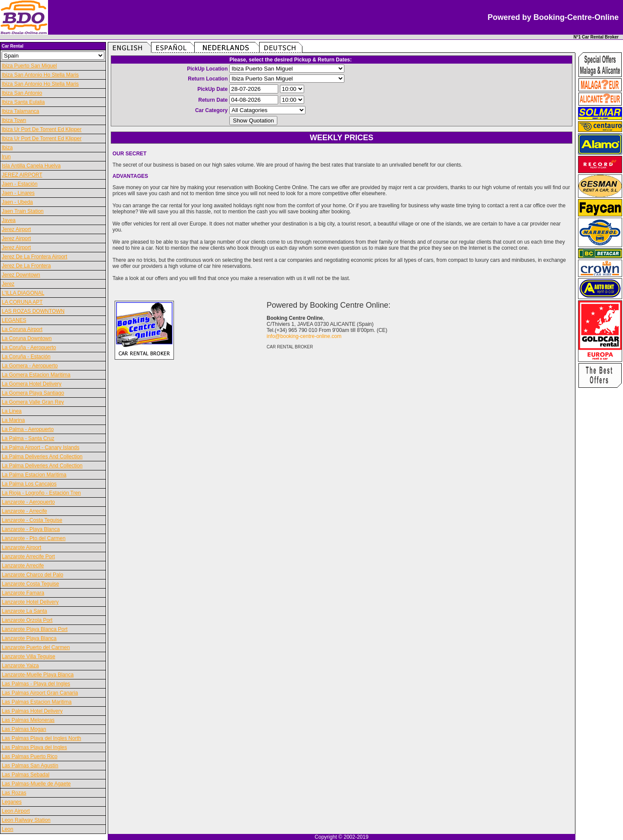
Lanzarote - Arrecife (24, 511)
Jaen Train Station (23, 211)
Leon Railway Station (26, 820)
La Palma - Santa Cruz (28, 438)
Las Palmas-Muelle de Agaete (36, 784)
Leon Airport (16, 811)
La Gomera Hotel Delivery (32, 384)
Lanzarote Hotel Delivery (30, 602)
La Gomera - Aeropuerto (30, 366)
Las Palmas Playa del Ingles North (41, 738)
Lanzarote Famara (23, 593)
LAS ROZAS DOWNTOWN (33, 311)
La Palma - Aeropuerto (28, 429)
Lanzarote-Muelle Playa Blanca (38, 675)
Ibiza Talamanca (21, 111)
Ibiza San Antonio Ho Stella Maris (40, 75)
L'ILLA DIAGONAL (23, 293)
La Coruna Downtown (27, 338)
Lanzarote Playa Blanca (29, 638)
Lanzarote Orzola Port (27, 620)
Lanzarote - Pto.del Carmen (34, 538)
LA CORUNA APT (22, 302)
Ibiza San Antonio (22, 93)
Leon (8, 829)
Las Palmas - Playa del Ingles (36, 684)
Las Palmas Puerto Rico (30, 756)
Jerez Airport (16, 229)
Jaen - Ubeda (17, 202)
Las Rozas (14, 793)
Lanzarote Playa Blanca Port (35, 629)
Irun (6, 157)
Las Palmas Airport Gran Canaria (40, 693)
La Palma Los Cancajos (29, 484)
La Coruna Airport (22, 329)
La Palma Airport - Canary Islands (40, 447)
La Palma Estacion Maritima (34, 475)
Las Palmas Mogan (24, 729)
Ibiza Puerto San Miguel (29, 66)
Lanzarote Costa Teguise (31, 584)
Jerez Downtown (21, 275)
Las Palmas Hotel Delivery (32, 711)
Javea (9, 220)
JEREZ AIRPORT (22, 175)
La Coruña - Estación (26, 357)
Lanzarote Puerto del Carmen (36, 647)
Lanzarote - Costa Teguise (32, 520)
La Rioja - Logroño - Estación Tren (41, 493)
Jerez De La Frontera (26, 266)
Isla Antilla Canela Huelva (31, 166)
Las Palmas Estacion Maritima (37, 702)
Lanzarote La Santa (24, 611)
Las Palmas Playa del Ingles (34, 747)
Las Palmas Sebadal (26, 775)
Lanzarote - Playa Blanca (31, 529)
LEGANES (14, 320)
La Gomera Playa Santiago (33, 393)
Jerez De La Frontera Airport (34, 257)
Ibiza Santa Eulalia (23, 102)
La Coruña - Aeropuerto (29, 348)
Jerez (8, 284)
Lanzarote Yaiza (20, 666)
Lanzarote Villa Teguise (29, 657)
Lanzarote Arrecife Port (28, 557)
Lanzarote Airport (21, 547)
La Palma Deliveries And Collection (42, 457)
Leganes (12, 802)
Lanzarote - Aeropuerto (28, 502)
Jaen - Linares (18, 193)
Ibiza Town (14, 120)
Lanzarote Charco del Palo (32, 575)
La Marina (13, 420)
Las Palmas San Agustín (30, 766)
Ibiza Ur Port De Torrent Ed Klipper (42, 129)
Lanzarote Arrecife (23, 566)
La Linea (12, 411)
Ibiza (7, 148)
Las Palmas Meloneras (28, 720)
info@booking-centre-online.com (304, 336)
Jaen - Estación (20, 184)
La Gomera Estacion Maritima (36, 375)
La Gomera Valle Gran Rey (33, 402)
